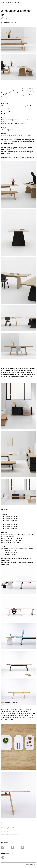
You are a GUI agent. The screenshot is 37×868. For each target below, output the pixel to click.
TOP (35, 864)
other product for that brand (10, 835)
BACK (31, 864)
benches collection (9, 142)
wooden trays (13, 140)
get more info (5, 831)
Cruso (5, 18)
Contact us (5, 136)
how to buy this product (8, 828)
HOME (27, 864)
